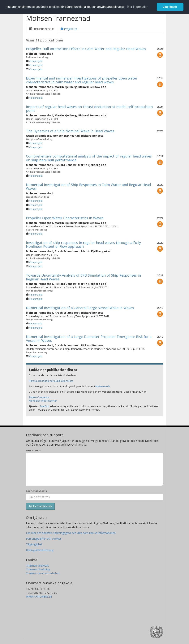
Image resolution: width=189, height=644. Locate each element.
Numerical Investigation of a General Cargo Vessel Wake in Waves (80, 308)
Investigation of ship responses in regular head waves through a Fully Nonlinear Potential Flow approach (83, 244)
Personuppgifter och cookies (44, 539)
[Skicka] (40, 506)
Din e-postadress (36, 491)
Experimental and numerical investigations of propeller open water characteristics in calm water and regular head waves (82, 80)
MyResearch (103, 386)
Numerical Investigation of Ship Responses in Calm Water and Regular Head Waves (88, 187)
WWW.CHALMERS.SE (39, 596)
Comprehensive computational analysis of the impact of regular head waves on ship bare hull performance (89, 158)
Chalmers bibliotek (37, 566)
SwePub (44, 406)
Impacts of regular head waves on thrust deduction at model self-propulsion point (89, 109)
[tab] (42, 29)
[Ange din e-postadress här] (95, 497)
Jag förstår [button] (170, 7)
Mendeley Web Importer (43, 401)
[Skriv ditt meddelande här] (95, 470)
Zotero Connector (39, 397)
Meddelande (33, 450)
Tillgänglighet (34, 544)
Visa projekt (36, 61)
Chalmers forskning (38, 569)
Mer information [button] (137, 7)
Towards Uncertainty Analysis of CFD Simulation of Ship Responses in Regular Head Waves (83, 277)
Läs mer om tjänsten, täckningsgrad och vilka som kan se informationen (71, 533)
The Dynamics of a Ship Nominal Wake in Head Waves (70, 131)
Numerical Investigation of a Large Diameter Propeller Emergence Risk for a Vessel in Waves (89, 339)
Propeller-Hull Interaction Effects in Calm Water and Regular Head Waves (86, 49)
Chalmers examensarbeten (43, 573)
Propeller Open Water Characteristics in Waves (65, 218)
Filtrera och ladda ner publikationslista (51, 381)
